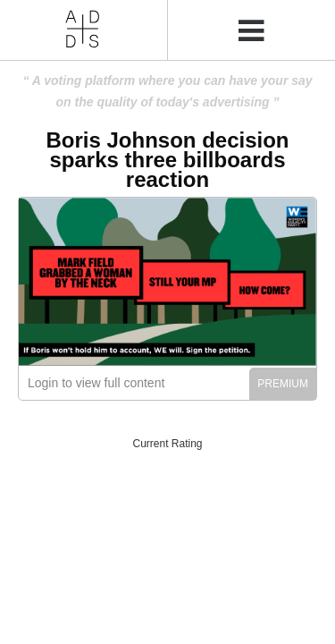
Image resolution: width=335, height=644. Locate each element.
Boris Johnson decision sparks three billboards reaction (167, 160)
